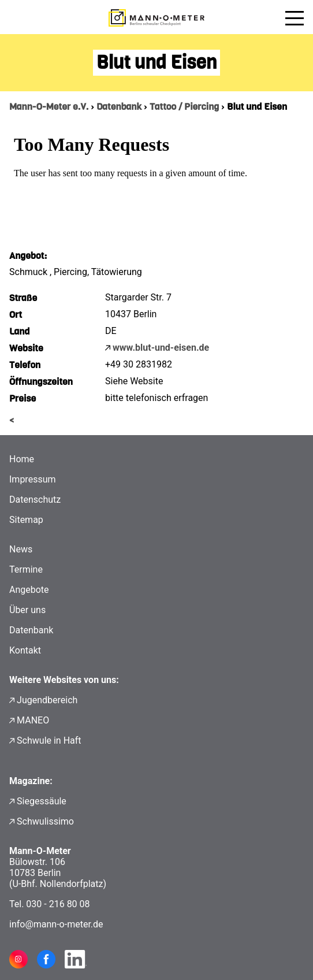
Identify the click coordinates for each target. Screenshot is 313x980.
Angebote (29, 590)
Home (22, 459)
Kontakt (25, 650)
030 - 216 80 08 (58, 904)
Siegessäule (42, 801)
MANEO (33, 720)
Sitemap (26, 520)
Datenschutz (35, 500)
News (21, 549)
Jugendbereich (47, 700)
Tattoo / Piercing (184, 107)
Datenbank (119, 107)
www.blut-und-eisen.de (161, 348)
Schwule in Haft (49, 740)
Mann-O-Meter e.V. (49, 107)
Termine (26, 569)
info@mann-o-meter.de (56, 924)
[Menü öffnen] (295, 18)
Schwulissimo (45, 821)
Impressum (33, 479)
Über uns (27, 610)
